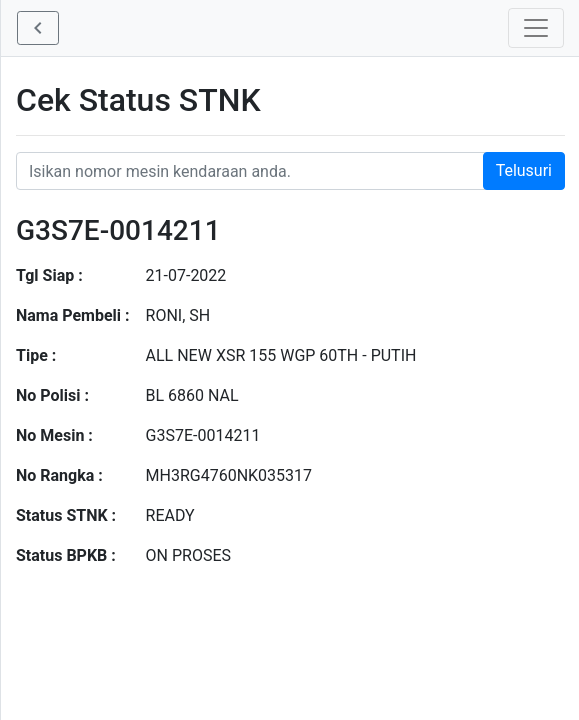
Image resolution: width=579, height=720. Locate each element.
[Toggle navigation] (536, 28)
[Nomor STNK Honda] (290, 171)
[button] (38, 28)
